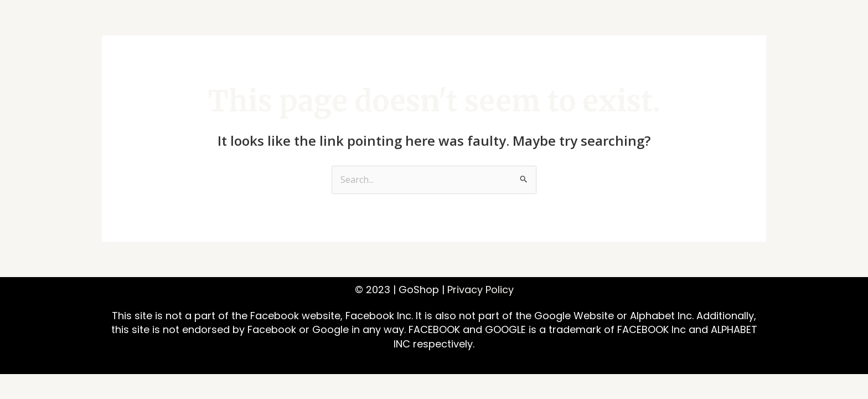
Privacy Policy (480, 290)
